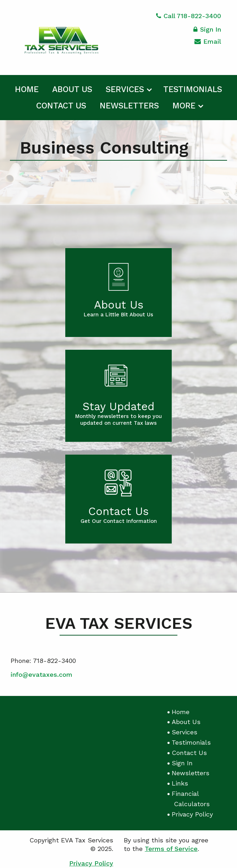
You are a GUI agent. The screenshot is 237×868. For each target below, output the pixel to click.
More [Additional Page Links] (184, 106)
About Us (72, 89)
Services (125, 89)
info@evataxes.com (42, 674)
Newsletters (129, 106)
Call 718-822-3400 (189, 16)
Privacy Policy (192, 814)
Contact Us (61, 106)
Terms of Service (171, 849)
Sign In (207, 30)
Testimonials (193, 89)
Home (27, 89)
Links (180, 783)
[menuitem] (27, 88)
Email (208, 42)
